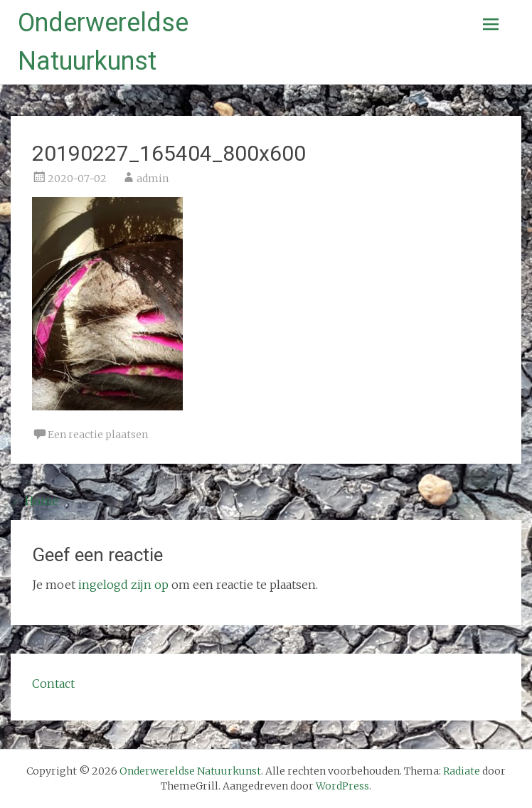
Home (34, 501)
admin (153, 179)
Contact (53, 684)
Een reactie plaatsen (98, 435)
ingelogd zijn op (123, 585)
